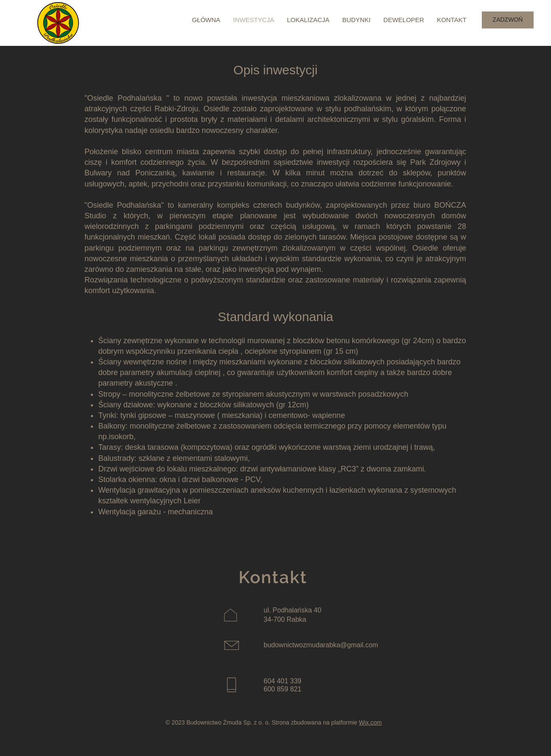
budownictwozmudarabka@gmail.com (321, 645)
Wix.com (370, 722)
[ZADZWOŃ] (508, 20)
